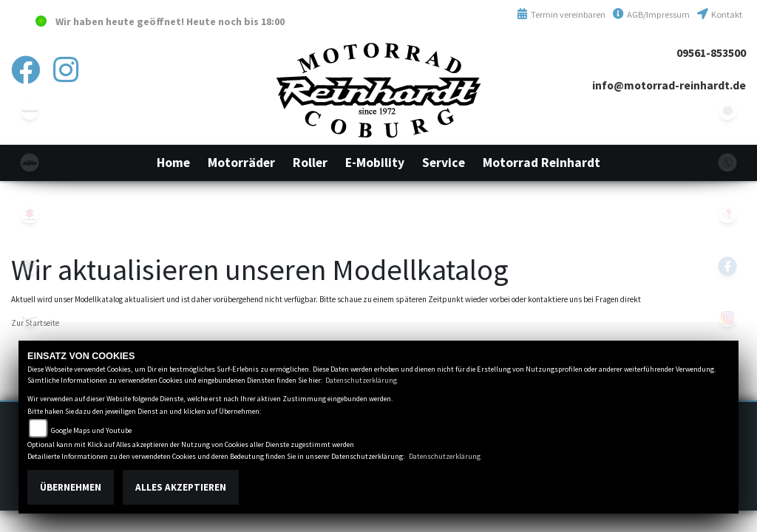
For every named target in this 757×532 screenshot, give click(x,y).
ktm (30, 163)
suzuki (30, 214)
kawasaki (30, 111)
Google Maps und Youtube (91, 430)
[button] (241, 163)
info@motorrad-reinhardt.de (669, 85)
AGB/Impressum (651, 14)
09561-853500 (711, 53)
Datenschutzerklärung (361, 380)
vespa (30, 318)
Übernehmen (71, 487)
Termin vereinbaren (561, 14)
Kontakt (720, 14)
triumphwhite (30, 266)
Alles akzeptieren (181, 487)
